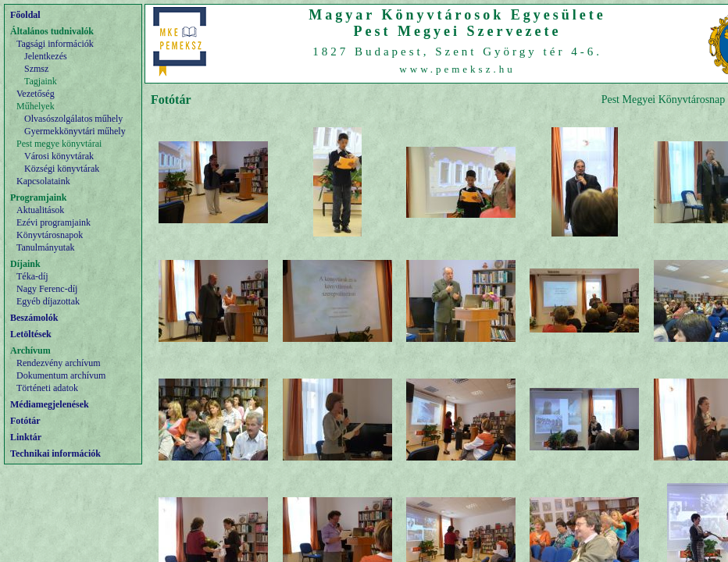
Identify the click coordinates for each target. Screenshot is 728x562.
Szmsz (36, 69)
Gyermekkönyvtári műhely (75, 131)
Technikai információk (55, 454)
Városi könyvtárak (59, 156)
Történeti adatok (47, 388)
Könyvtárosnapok (50, 235)
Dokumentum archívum (61, 375)
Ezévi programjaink (54, 222)
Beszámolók (34, 318)
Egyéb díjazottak (48, 301)
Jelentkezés (46, 56)
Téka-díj (32, 276)
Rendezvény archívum (59, 363)
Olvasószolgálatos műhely (73, 119)
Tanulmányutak (45, 247)
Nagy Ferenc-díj (47, 289)
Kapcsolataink (43, 181)
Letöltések (31, 334)
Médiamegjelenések (50, 404)
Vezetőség (36, 94)
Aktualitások (40, 210)
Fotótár (25, 421)
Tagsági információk (55, 44)
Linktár (26, 437)
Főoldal (25, 15)
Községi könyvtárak (62, 169)
